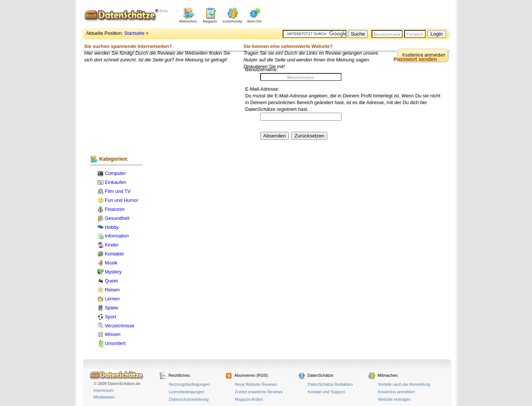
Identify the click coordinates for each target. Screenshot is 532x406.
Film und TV (118, 191)
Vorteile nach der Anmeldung (404, 384)
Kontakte (115, 254)
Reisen (112, 290)
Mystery (113, 272)
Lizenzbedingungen (187, 392)
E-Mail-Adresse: (262, 89)
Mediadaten (104, 397)
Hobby (112, 227)
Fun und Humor (122, 200)
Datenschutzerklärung (189, 399)
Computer (115, 173)
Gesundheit (117, 218)
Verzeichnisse (120, 326)
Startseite (134, 33)
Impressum (104, 390)
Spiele (112, 308)
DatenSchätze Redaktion (330, 384)
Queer (112, 281)
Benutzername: (262, 69)
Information (117, 236)
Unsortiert (115, 343)
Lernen (112, 299)
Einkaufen (116, 182)
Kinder (112, 245)
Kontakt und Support (326, 392)
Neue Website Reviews (256, 384)
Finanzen (115, 209)
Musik (111, 263)
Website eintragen (394, 399)
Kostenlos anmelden (396, 392)
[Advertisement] (362, 15)
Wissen (113, 334)
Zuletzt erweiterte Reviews (259, 392)
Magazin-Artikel (249, 399)
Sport (111, 317)
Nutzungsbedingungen (190, 384)
